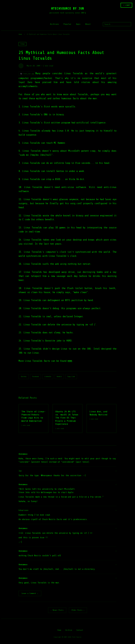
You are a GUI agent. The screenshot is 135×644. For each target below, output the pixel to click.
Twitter (24, 377)
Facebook (35, 377)
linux (22, 44)
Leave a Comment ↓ (30, 594)
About (88, 24)
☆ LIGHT (126, 5)
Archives (55, 24)
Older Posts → (78, 610)
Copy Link (71, 377)
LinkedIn (48, 377)
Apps (78, 24)
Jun (20, 471)
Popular (67, 24)
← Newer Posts (57, 610)
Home (20, 34)
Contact (80, 630)
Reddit (59, 377)
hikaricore (23, 510)
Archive (69, 630)
